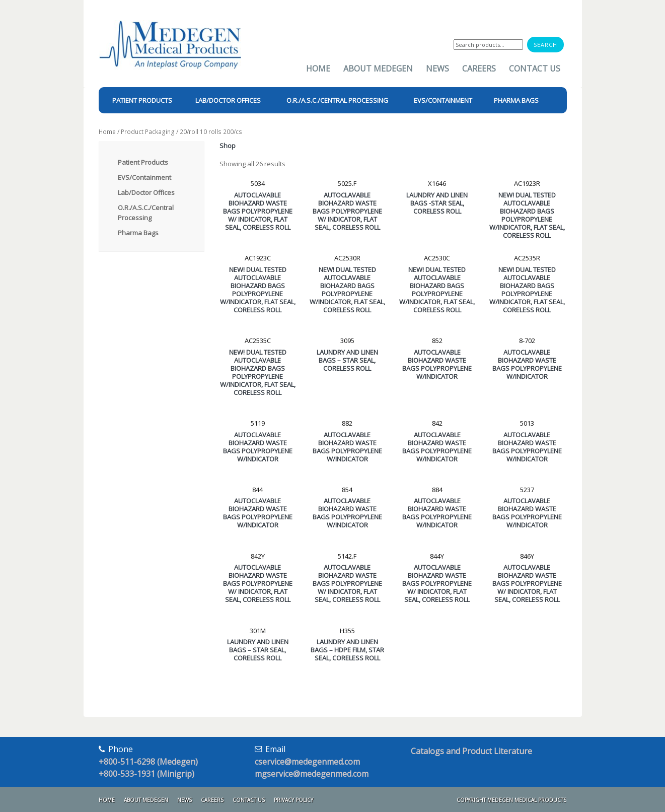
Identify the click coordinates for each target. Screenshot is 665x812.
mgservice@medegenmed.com (312, 774)
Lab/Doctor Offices (146, 192)
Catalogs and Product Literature (471, 751)
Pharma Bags (138, 233)
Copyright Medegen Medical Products (511, 800)
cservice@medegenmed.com (307, 762)
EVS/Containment (144, 177)
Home (318, 69)
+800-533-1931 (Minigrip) (146, 774)
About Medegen (378, 69)
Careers (479, 69)
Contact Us (535, 69)
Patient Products (143, 162)
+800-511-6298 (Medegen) (148, 762)
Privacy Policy (293, 800)
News (437, 69)
